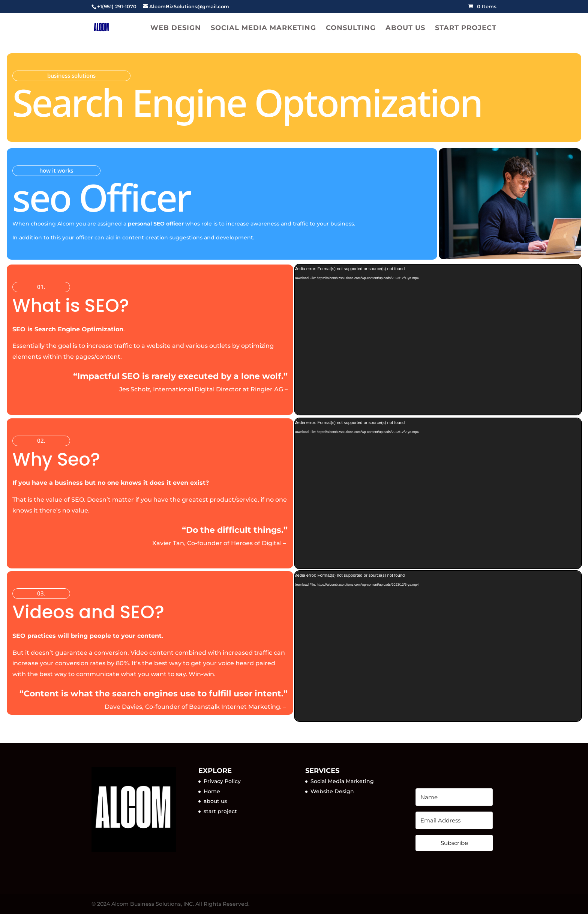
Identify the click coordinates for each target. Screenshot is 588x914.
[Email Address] (454, 820)
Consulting (351, 29)
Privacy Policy (222, 781)
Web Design (176, 29)
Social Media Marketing (263, 29)
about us (215, 801)
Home (212, 791)
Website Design (332, 791)
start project (220, 811)
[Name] (454, 797)
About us (405, 29)
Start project (466, 29)
